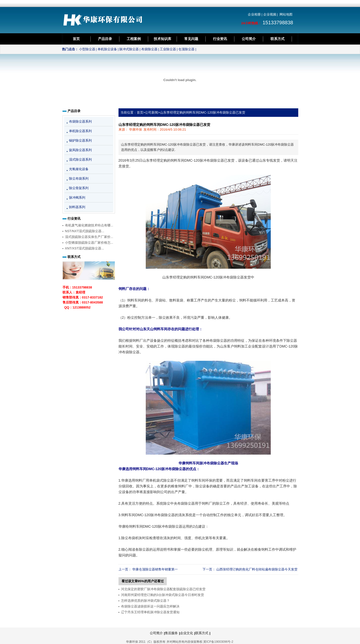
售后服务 (171, 633)
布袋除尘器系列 (80, 121)
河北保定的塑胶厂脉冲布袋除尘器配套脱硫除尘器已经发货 (163, 589)
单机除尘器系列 (80, 131)
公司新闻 (151, 112)
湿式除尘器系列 (80, 159)
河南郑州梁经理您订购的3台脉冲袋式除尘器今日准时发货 (162, 595)
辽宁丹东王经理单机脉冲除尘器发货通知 (150, 612)
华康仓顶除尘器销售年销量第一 (155, 569)
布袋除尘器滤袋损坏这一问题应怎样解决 (150, 606)
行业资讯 (220, 39)
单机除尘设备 (107, 49)
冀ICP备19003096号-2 (218, 642)
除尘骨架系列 (79, 188)
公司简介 (249, 39)
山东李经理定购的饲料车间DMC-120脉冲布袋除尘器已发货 (203, 112)
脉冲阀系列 (77, 198)
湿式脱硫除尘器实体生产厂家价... (89, 237)
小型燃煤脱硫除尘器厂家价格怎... (89, 243)
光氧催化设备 (79, 169)
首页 (76, 39)
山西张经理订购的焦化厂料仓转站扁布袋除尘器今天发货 (257, 569)
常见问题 (191, 39)
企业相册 (254, 14)
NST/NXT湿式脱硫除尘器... (85, 231)
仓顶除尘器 (186, 49)
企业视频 (270, 14)
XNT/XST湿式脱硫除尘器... (85, 248)
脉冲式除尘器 (129, 49)
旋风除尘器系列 (80, 150)
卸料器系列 (77, 207)
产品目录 (105, 39)
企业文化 (186, 633)
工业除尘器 (168, 49)
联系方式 (277, 39)
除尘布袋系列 (79, 179)
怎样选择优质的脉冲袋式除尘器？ (145, 601)
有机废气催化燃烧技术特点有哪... (89, 225)
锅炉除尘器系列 (80, 140)
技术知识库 (162, 39)
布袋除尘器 (149, 49)
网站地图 (286, 14)
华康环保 (135, 129)
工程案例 (134, 39)
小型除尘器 (87, 49)
